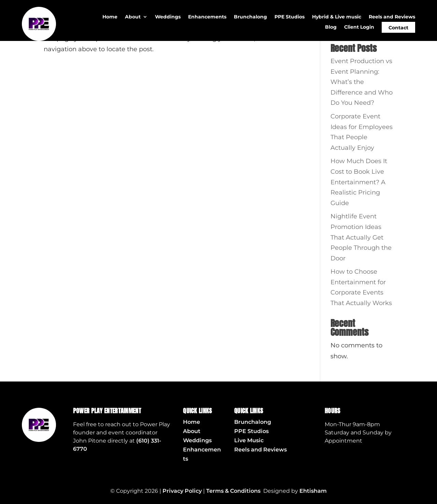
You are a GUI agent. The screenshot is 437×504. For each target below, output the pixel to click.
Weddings (168, 17)
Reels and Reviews (392, 17)
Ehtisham (313, 491)
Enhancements (207, 17)
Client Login (359, 27)
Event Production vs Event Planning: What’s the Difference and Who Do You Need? (362, 82)
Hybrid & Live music (337, 17)
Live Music (249, 440)
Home (110, 17)
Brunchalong (250, 17)
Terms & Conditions (233, 491)
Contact (398, 28)
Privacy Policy (182, 491)
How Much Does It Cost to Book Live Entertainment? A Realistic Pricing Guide (359, 182)
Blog (331, 27)
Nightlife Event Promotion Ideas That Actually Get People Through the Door (361, 237)
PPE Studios (290, 17)
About (133, 17)
